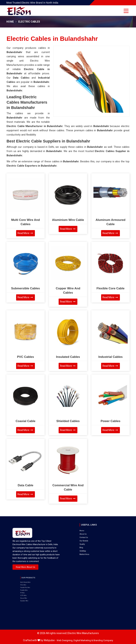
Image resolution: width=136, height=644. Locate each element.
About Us (91, 530)
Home (10, 22)
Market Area (92, 540)
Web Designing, (65, 640)
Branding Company (103, 640)
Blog (90, 537)
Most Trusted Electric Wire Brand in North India (32, 3)
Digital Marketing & (83, 640)
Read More (25, 233)
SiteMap (91, 538)
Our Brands (92, 533)
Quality (91, 535)
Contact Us (92, 531)
